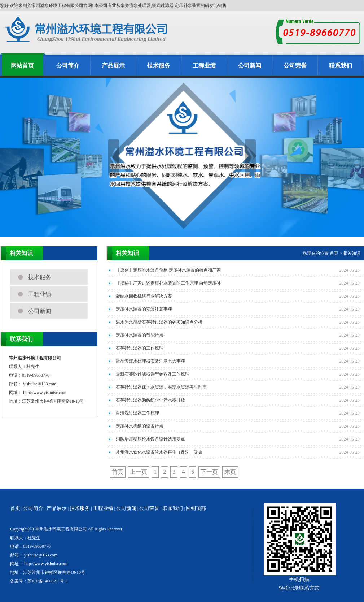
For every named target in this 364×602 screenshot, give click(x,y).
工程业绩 (204, 66)
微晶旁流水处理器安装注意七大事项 (150, 361)
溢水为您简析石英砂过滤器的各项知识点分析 (159, 322)
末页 (230, 472)
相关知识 (352, 253)
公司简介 (68, 66)
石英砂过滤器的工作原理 (140, 348)
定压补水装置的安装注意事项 (144, 309)
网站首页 (22, 66)
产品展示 (113, 66)
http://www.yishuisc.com (45, 393)
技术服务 (159, 66)
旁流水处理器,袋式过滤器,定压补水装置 (163, 5)
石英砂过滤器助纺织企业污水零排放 (150, 400)
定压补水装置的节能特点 (140, 335)
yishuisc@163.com (40, 384)
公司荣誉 (295, 66)
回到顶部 (196, 508)
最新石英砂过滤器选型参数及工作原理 (153, 374)
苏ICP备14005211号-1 (48, 581)
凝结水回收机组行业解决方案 (144, 296)
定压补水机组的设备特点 (140, 426)
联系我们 (341, 66)
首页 (334, 253)
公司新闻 (250, 66)
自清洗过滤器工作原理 (137, 413)
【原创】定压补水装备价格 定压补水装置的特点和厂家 (168, 270)
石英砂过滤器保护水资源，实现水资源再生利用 (161, 387)
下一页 (209, 472)
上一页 (139, 472)
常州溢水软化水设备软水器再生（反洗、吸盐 (159, 452)
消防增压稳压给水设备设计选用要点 (150, 439)
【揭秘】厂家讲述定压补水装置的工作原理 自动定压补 (168, 283)
